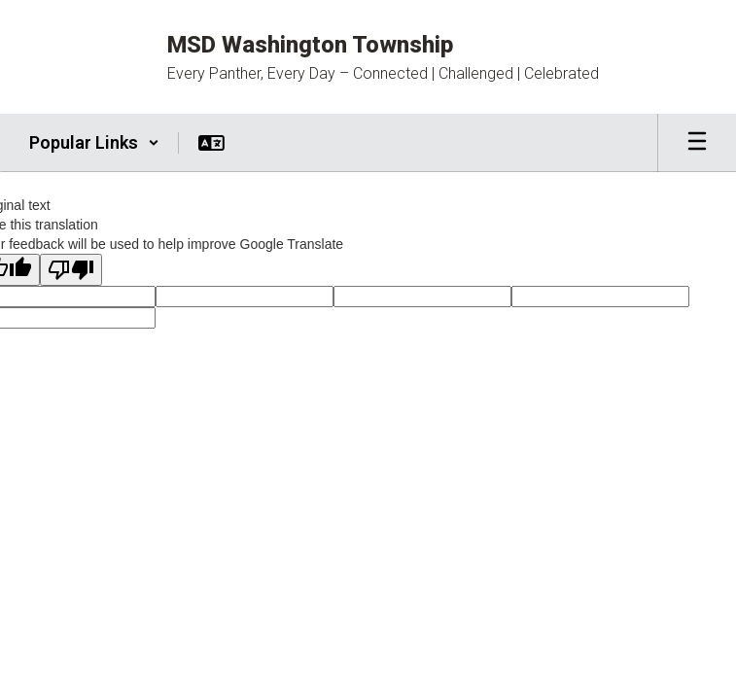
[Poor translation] (71, 270)
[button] (94, 143)
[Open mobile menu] (697, 143)
